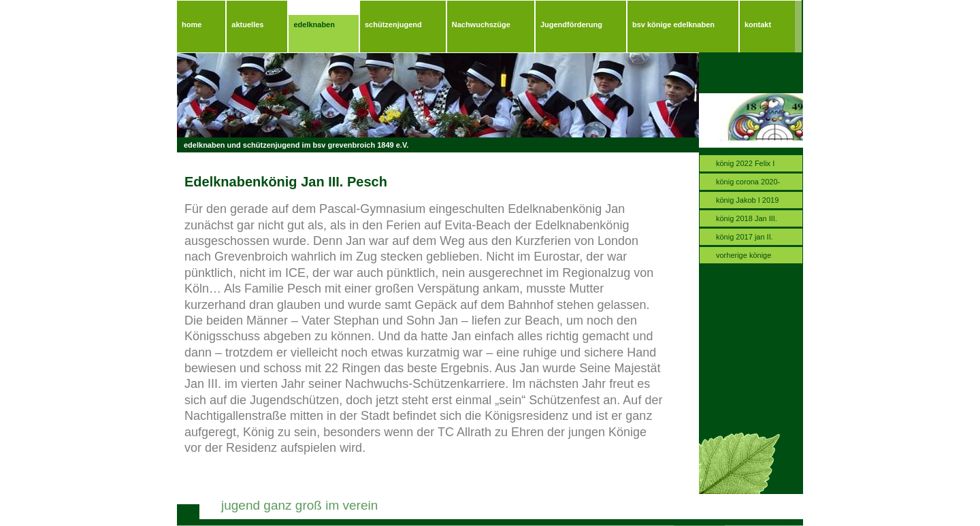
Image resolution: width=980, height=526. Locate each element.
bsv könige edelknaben (673, 24)
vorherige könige (744, 255)
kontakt (758, 24)
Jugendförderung (571, 24)
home (192, 24)
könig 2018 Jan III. (747, 218)
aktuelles (247, 24)
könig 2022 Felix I (745, 163)
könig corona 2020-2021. (748, 184)
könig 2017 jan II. (745, 237)
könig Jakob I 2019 (747, 200)
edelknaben (314, 24)
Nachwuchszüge (481, 24)
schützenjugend (393, 24)
